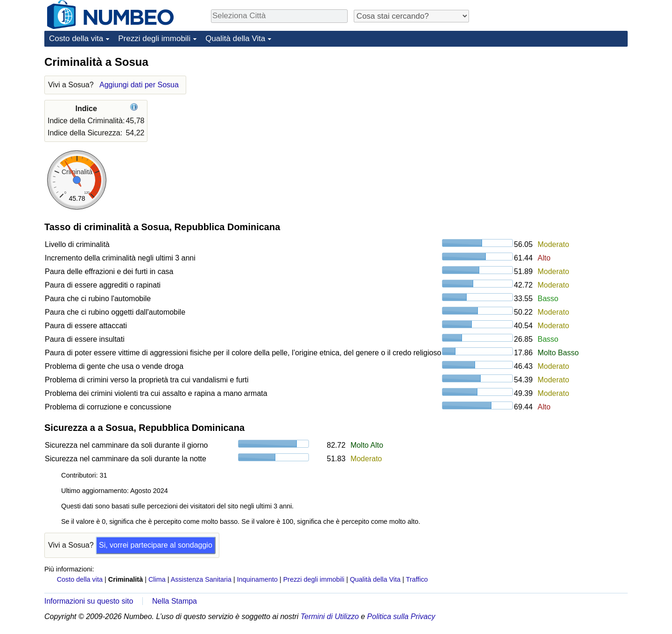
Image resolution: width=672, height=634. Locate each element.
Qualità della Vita (235, 39)
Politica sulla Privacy (401, 616)
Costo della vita (76, 39)
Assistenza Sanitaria (201, 579)
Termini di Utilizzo (330, 616)
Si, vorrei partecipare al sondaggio (156, 545)
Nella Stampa (175, 601)
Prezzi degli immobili (154, 39)
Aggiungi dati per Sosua (139, 85)
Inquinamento (257, 579)
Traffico (417, 579)
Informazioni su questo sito (89, 601)
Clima (157, 579)
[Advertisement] (558, 113)
